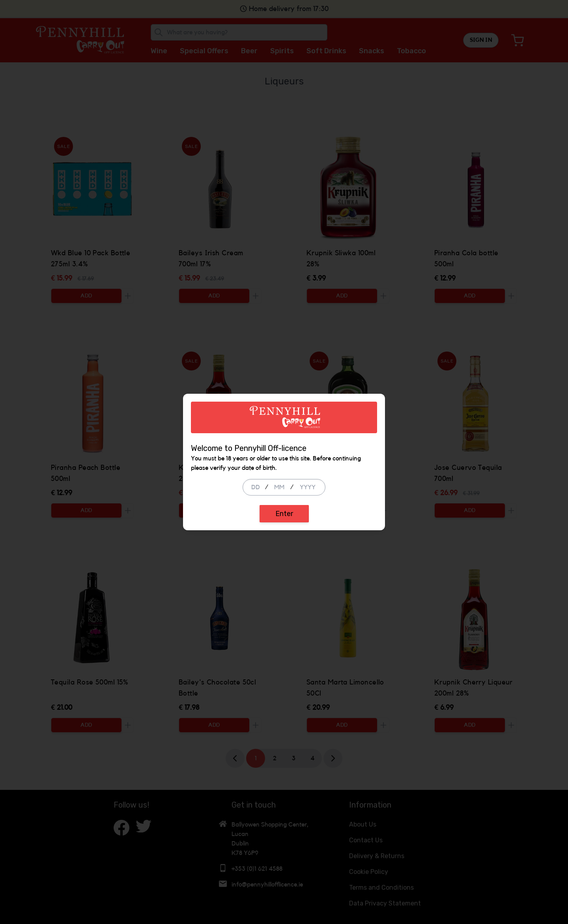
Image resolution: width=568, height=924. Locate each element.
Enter (284, 514)
